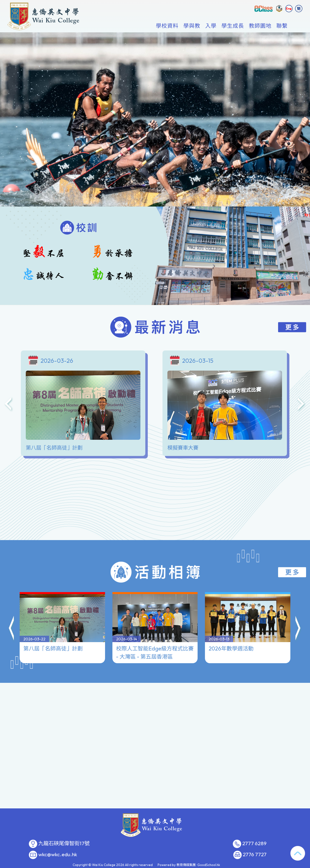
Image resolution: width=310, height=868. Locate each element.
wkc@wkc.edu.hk (58, 855)
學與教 (192, 26)
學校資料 (167, 26)
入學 (211, 26)
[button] (12, 608)
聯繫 (282, 26)
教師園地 (260, 26)
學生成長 (233, 26)
